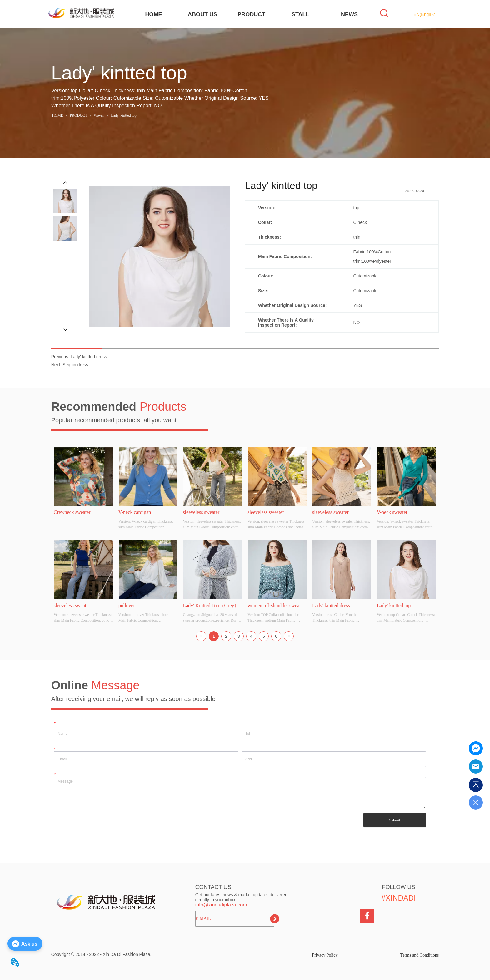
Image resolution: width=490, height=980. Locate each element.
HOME (153, 14)
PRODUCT (251, 14)
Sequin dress (75, 365)
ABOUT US (202, 14)
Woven (99, 115)
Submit (395, 820)
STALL (300, 14)
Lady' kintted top (123, 115)
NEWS (349, 14)
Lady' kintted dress (89, 357)
